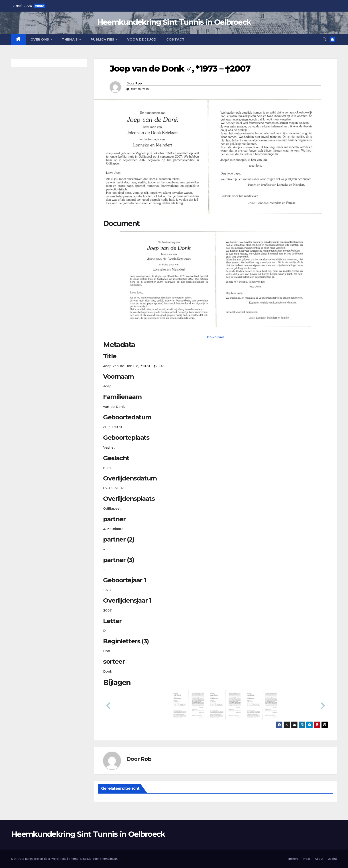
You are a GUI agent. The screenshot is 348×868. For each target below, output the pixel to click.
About (319, 859)
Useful (332, 859)
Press (307, 859)
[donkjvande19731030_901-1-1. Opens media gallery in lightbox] (216, 279)
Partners (292, 859)
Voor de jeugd (142, 39)
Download (216, 337)
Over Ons (40, 39)
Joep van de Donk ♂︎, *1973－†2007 (180, 69)
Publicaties (103, 39)
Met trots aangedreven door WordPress (39, 859)
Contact (176, 39)
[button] (324, 39)
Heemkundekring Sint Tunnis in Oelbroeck (174, 22)
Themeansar (108, 859)
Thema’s (70, 39)
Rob (138, 83)
